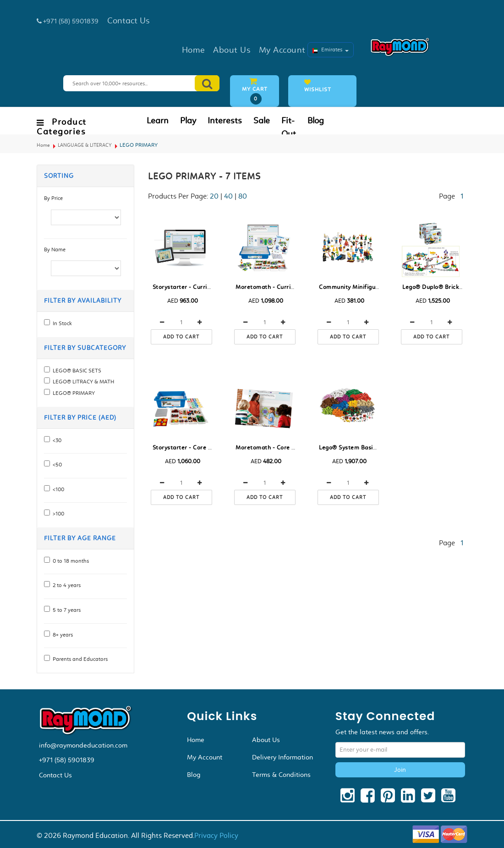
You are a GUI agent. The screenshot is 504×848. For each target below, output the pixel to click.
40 (228, 196)
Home (43, 145)
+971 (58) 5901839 (67, 760)
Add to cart (181, 337)
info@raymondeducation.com (83, 745)
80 (243, 196)
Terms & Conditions (281, 775)
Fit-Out (289, 127)
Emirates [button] (331, 50)
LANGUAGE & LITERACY (85, 145)
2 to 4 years (65, 585)
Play (188, 121)
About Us (266, 740)
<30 (56, 440)
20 (214, 196)
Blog (316, 121)
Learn (158, 121)
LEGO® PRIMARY (72, 393)
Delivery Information (282, 757)
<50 (56, 465)
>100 (57, 514)
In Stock (61, 323)
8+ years (61, 635)
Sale (262, 121)
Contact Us (55, 775)
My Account (205, 757)
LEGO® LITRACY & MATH (82, 382)
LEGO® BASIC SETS (76, 371)
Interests (225, 121)
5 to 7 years (65, 610)
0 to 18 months (69, 561)
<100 (57, 489)
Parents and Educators (79, 659)
